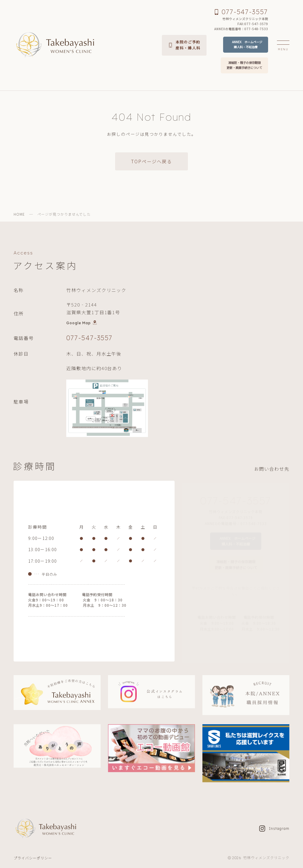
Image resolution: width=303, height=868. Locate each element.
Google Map (82, 324)
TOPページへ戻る (151, 161)
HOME (19, 214)
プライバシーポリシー (33, 858)
